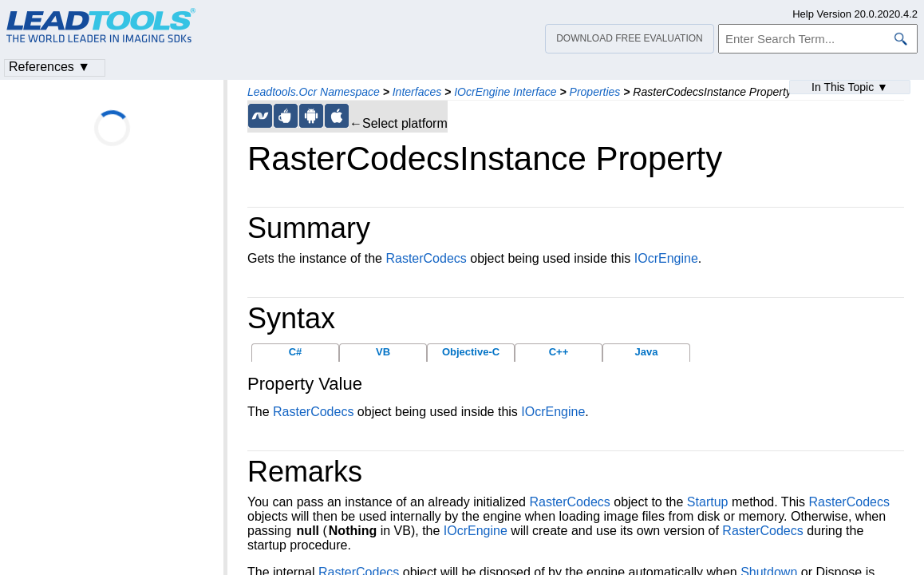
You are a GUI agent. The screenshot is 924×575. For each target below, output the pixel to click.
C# (296, 352)
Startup (708, 502)
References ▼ (49, 67)
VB (383, 352)
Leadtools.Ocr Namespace (314, 92)
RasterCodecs (426, 258)
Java (647, 352)
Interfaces (417, 92)
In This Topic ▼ (850, 87)
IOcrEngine (666, 258)
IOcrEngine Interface (505, 92)
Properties (595, 92)
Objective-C (471, 352)
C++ (559, 352)
